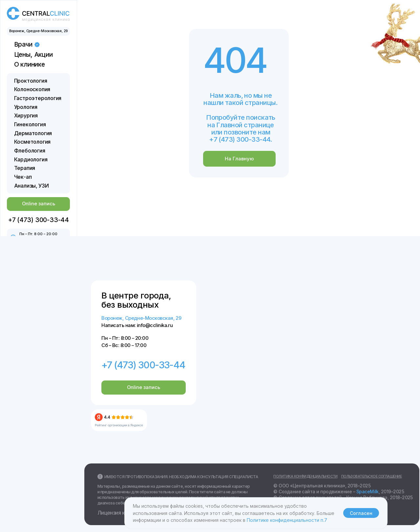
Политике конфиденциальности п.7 (287, 520)
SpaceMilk (367, 492)
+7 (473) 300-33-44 (143, 365)
